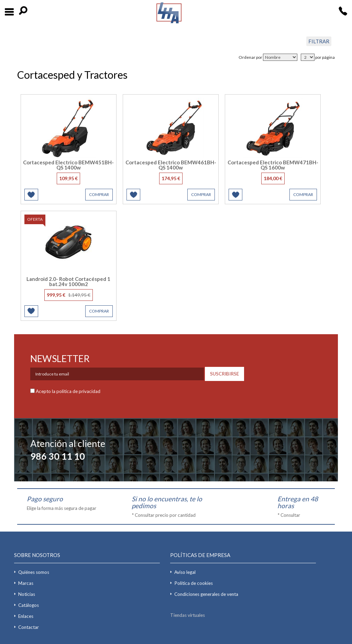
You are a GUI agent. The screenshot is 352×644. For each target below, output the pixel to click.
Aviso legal (185, 572)
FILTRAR (319, 41)
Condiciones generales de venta (206, 594)
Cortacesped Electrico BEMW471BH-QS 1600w (273, 165)
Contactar (29, 627)
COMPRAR (99, 194)
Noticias (27, 594)
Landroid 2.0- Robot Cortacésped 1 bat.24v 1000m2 (68, 281)
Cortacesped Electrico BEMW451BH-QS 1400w (68, 165)
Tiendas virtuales (188, 615)
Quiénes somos (34, 572)
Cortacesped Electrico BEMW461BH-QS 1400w (171, 165)
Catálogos (29, 605)
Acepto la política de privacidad (68, 391)
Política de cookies (194, 583)
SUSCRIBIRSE (224, 374)
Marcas (26, 583)
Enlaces (26, 616)
